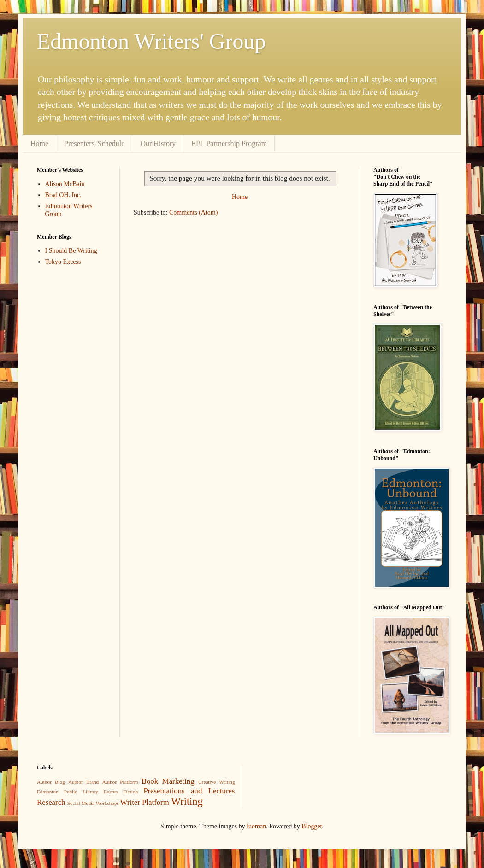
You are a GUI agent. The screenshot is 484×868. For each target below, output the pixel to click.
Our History (158, 143)
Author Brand (83, 782)
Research (51, 802)
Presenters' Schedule (94, 143)
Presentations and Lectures (189, 791)
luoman (256, 826)
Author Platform (120, 782)
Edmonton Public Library (68, 792)
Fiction (130, 792)
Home (39, 143)
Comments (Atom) (193, 213)
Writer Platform (145, 802)
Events (111, 792)
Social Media (81, 803)
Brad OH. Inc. (63, 195)
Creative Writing (216, 782)
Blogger (312, 826)
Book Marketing (168, 781)
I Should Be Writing (71, 251)
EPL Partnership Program (229, 143)
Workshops (107, 803)
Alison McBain (65, 184)
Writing (187, 801)
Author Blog (51, 782)
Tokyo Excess (63, 262)
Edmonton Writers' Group (151, 41)
